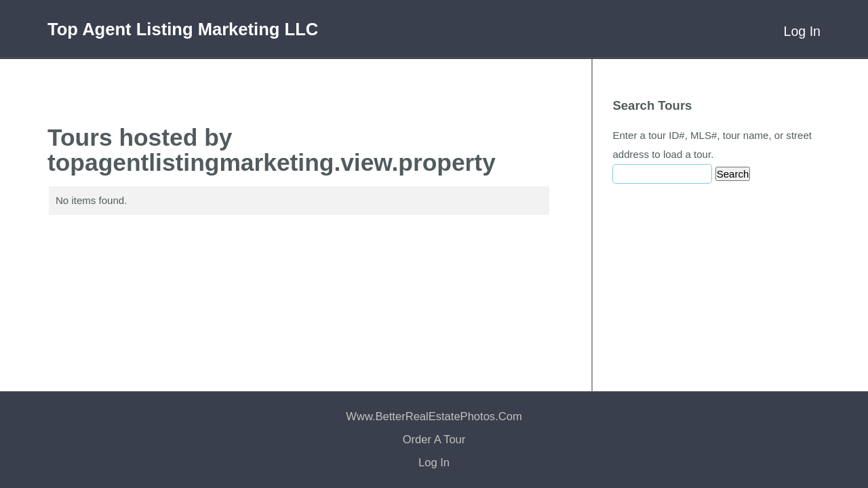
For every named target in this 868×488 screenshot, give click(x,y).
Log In (802, 31)
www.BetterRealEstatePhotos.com (434, 416)
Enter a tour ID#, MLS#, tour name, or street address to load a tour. (712, 145)
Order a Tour (434, 440)
